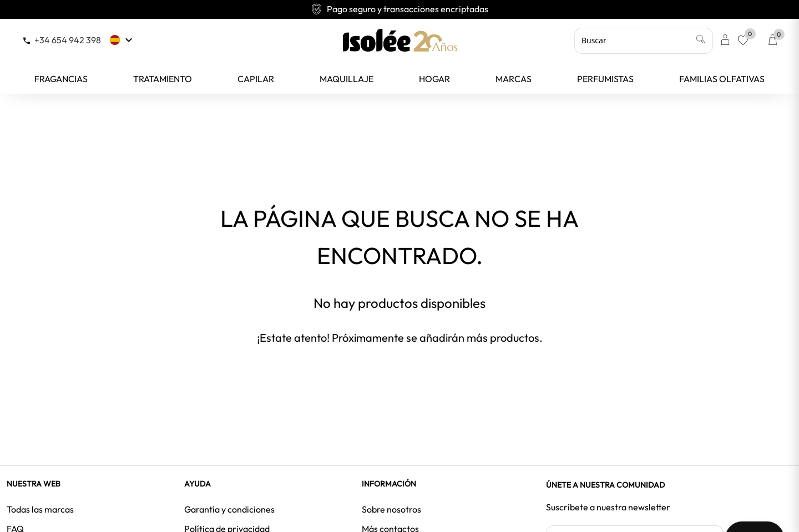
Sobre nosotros (391, 509)
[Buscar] (644, 40)
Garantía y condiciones (229, 509)
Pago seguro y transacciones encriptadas (399, 9)
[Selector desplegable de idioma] (122, 40)
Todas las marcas (40, 509)
